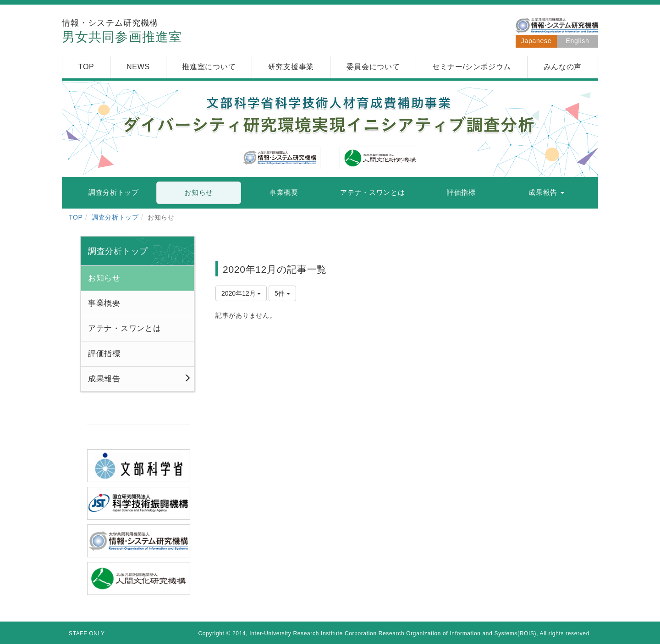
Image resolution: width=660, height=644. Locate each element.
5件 (282, 293)
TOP (76, 217)
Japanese (536, 41)
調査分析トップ (115, 217)
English (578, 41)
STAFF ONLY (87, 633)
